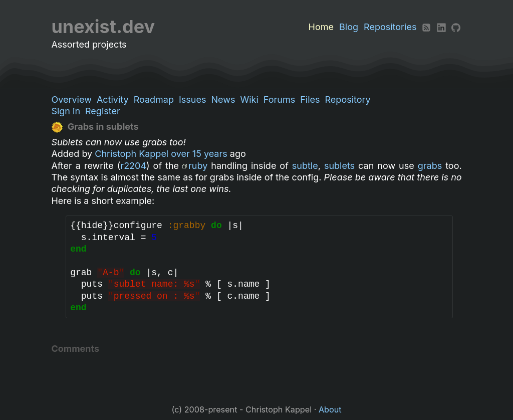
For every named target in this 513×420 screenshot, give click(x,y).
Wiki (249, 99)
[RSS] (426, 27)
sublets (339, 166)
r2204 (133, 166)
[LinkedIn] (441, 27)
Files (310, 99)
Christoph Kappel (132, 154)
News (223, 99)
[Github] (456, 27)
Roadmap (154, 99)
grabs (430, 166)
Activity (113, 99)
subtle (305, 166)
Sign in (66, 111)
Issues (192, 99)
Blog (349, 27)
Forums (279, 99)
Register (103, 111)
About (330, 409)
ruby (198, 166)
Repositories (390, 27)
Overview (71, 99)
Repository (348, 99)
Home (321, 27)
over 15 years (199, 154)
